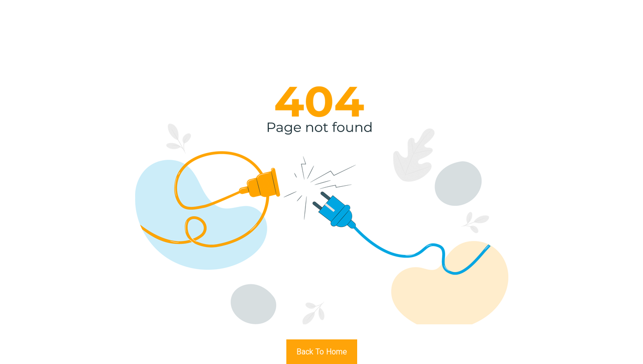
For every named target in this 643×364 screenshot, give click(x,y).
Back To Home (322, 352)
